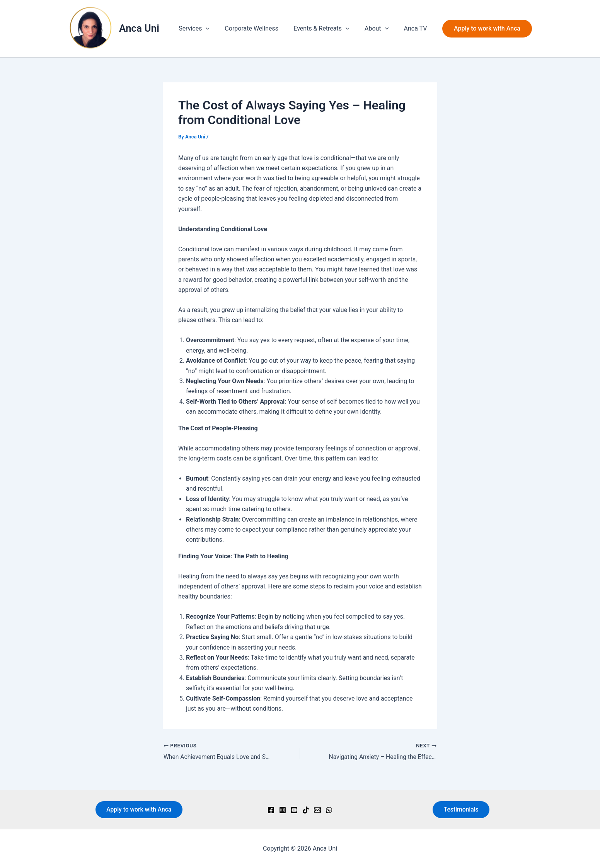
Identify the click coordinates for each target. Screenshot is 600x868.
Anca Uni (139, 28)
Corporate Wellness (262, 28)
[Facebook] (271, 810)
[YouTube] (294, 810)
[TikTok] (306, 810)
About (381, 29)
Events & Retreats (329, 29)
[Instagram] (283, 810)
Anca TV (417, 28)
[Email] (317, 810)
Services (207, 29)
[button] (218, 29)
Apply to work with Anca (139, 809)
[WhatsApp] (329, 810)
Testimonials (461, 809)
